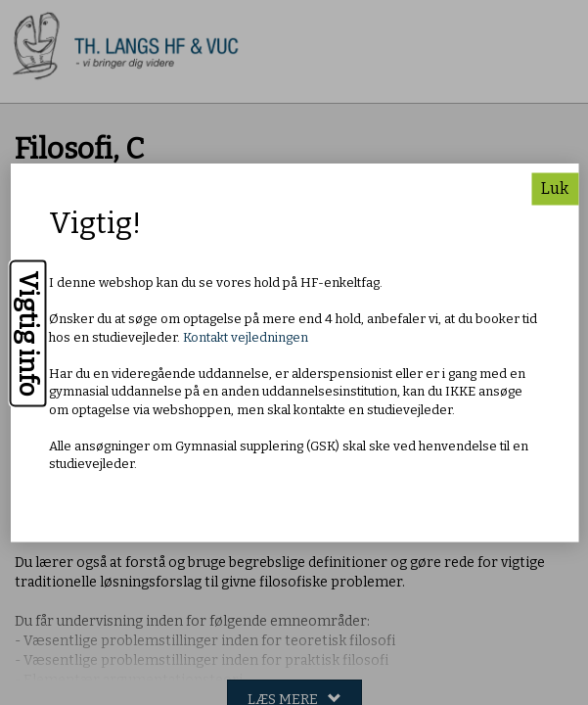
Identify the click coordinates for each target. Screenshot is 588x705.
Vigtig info (28, 333)
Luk (555, 188)
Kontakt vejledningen (246, 336)
